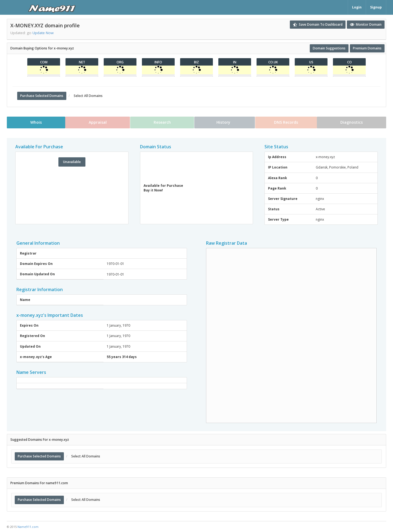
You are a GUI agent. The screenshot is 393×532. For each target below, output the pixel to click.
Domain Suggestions (329, 48)
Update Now (43, 33)
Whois (35, 122)
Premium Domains (367, 48)
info (158, 62)
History (225, 122)
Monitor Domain (366, 24)
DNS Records (286, 122)
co (349, 62)
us (311, 62)
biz (196, 62)
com (44, 62)
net (82, 62)
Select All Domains (87, 96)
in (235, 62)
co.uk (273, 62)
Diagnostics (352, 122)
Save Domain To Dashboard (318, 24)
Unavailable (72, 162)
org (120, 62)
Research (162, 122)
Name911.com (28, 527)
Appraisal (97, 122)
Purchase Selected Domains (42, 96)
